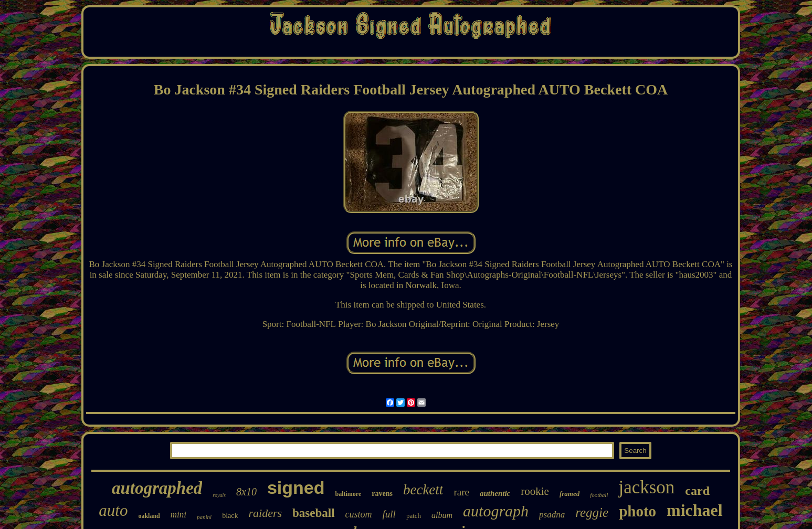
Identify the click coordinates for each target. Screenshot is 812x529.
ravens (382, 494)
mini (178, 515)
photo (637, 511)
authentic (495, 493)
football (599, 495)
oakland (149, 516)
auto (113, 510)
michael (695, 510)
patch (414, 516)
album (442, 515)
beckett (423, 490)
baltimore (348, 494)
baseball (314, 513)
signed (296, 488)
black (230, 516)
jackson (646, 487)
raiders (265, 513)
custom (359, 514)
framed (570, 494)
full (389, 514)
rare (461, 492)
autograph (496, 511)
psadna (552, 515)
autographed (157, 488)
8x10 (246, 492)
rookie (535, 491)
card (697, 491)
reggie (592, 512)
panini (204, 517)
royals (219, 495)
